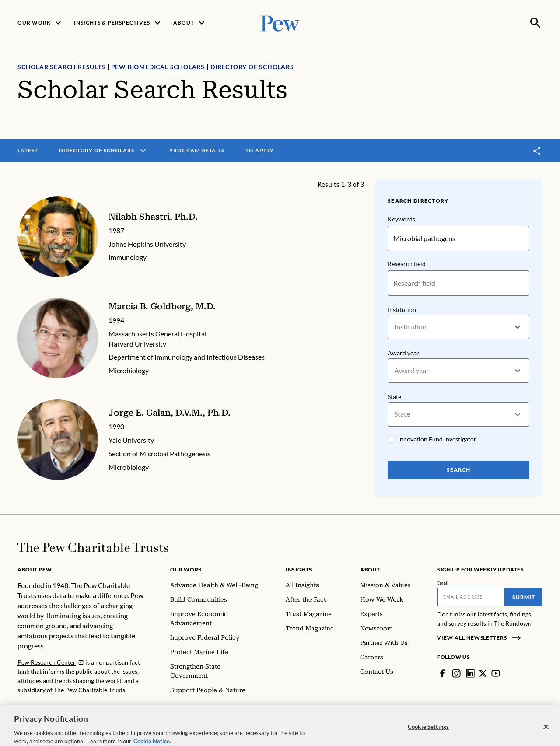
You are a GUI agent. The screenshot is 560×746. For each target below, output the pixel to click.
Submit (524, 597)
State (394, 397)
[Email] (471, 597)
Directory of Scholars (252, 67)
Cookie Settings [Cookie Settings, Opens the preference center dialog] (428, 737)
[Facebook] (442, 673)
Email (443, 583)
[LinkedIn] (470, 673)
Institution (402, 310)
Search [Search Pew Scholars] (458, 470)
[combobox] (395, 327)
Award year (403, 353)
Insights (299, 569)
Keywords (401, 219)
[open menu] (143, 151)
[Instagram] (456, 673)
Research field (407, 264)
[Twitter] (483, 673)
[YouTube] (496, 673)
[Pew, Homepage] (280, 23)
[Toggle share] (537, 151)
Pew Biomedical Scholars (158, 67)
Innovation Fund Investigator (437, 439)
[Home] (93, 547)
